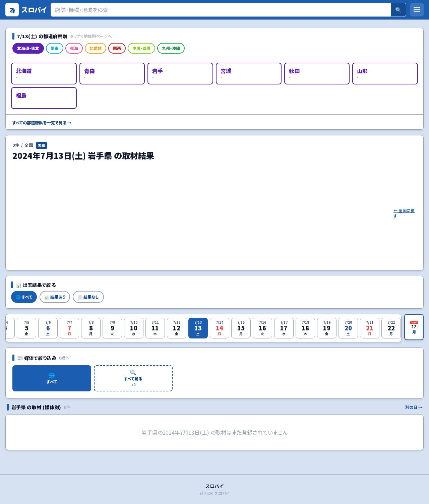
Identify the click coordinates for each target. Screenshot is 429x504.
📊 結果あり (55, 297)
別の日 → (414, 407)
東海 (74, 48)
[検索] (221, 10)
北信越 (96, 48)
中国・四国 (141, 48)
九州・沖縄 (171, 48)
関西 (117, 48)
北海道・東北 (28, 48)
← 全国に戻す (404, 213)
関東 (55, 48)
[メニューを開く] (417, 10)
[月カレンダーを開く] (414, 327)
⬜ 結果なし (88, 297)
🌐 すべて (24, 297)
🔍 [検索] (399, 10)
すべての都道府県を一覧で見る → (42, 123)
